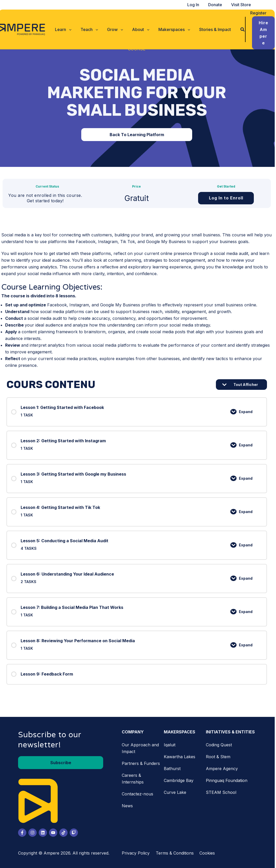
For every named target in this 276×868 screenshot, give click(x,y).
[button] (64, 26)
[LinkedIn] (44, 833)
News (129, 806)
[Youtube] (54, 833)
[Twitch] (75, 833)
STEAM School (222, 792)
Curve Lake (176, 792)
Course (138, 49)
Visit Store (243, 5)
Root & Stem (219, 757)
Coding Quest (220, 745)
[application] (70, 26)
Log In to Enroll (227, 198)
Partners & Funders (142, 763)
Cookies (208, 853)
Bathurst (173, 769)
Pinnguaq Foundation (228, 780)
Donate (217, 5)
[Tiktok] (65, 833)
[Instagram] (34, 833)
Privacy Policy (137, 853)
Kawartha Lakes (181, 757)
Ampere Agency (223, 769)
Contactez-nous (139, 794)
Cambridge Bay (180, 780)
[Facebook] (23, 833)
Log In (196, 5)
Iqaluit (171, 745)
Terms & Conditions (176, 853)
